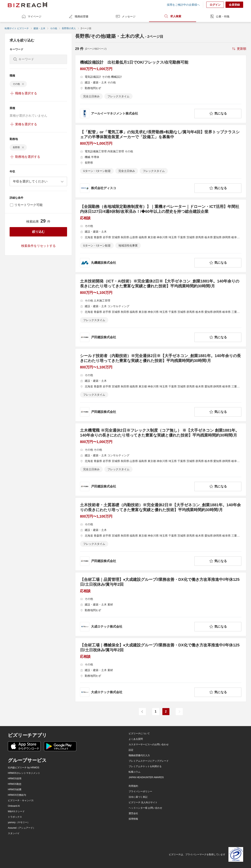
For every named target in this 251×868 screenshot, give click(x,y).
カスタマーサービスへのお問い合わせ (149, 744)
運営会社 (133, 813)
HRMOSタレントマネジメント (24, 773)
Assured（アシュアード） (22, 828)
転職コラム (135, 772)
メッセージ (125, 16)
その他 (54, 28)
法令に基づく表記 (138, 797)
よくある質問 (136, 739)
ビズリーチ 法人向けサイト (143, 802)
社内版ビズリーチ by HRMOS (24, 768)
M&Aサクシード (16, 811)
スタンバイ (14, 833)
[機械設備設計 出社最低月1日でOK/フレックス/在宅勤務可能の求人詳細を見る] (161, 89)
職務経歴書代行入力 (139, 755)
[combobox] (38, 181)
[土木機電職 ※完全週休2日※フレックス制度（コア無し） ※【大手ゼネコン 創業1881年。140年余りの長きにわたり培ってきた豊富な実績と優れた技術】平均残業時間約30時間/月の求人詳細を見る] (161, 460)
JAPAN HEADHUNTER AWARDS (146, 777)
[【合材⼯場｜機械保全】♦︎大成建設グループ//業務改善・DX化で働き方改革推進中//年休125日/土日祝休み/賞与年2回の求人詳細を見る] (161, 670)
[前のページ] (142, 712)
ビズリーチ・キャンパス (21, 800)
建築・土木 (39, 28)
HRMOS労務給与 (17, 795)
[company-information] (136, 114)
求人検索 (173, 16)
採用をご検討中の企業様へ (183, 5)
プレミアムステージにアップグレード (149, 761)
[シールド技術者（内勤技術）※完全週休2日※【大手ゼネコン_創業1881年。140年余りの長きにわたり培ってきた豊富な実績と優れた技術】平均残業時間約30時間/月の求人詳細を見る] (161, 385)
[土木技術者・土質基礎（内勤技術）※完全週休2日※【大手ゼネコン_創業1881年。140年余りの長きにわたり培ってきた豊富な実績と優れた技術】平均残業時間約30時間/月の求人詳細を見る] (161, 534)
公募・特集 (220, 16)
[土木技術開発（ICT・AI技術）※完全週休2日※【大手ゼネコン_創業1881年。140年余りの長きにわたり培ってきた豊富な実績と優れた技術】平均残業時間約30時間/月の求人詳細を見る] (161, 310)
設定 (131, 750)
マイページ (31, 16)
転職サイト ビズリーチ (17, 28)
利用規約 (133, 786)
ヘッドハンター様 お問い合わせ (145, 808)
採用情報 (133, 819)
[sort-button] (239, 49)
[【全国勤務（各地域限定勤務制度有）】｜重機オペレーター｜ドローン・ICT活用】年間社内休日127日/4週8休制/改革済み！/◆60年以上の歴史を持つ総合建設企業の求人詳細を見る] (161, 236)
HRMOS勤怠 (15, 784)
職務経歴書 (78, 16)
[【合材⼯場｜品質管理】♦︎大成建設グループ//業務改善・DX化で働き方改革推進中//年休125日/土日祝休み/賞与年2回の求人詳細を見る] (161, 604)
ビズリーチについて (139, 734)
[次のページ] (179, 712)
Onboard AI (14, 806)
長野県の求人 (69, 28)
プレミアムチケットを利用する (145, 766)
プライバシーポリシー (140, 791)
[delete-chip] (23, 84)
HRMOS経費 (15, 790)
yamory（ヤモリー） (19, 822)
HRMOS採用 (15, 779)
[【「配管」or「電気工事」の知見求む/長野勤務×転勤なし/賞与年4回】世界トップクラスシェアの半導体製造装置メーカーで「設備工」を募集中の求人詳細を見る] (161, 161)
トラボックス (15, 817)
